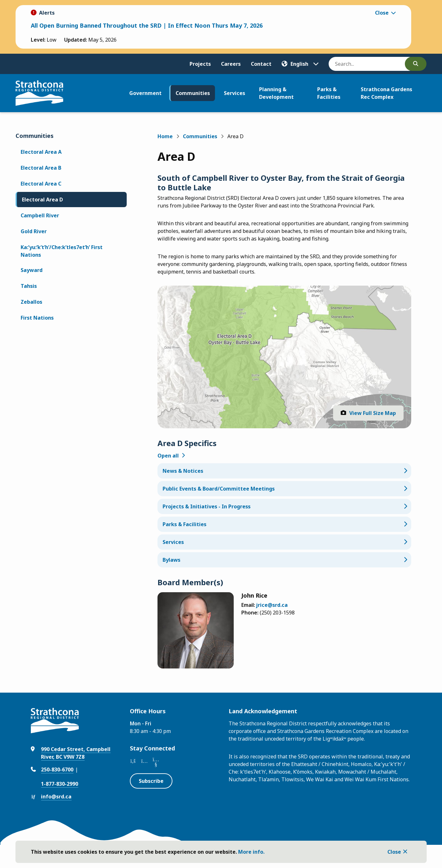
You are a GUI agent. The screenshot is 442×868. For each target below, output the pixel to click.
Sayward (32, 270)
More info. (251, 852)
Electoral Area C (41, 184)
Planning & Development (276, 93)
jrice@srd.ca (272, 605)
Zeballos (31, 302)
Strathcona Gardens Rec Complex (386, 93)
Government (145, 93)
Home (165, 136)
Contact (261, 64)
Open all (168, 456)
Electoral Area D (42, 200)
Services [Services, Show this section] (173, 542)
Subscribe (151, 781)
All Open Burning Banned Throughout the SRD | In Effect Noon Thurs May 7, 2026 (147, 25)
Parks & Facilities (329, 93)
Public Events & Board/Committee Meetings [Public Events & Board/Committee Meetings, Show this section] (219, 489)
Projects (200, 64)
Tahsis (29, 286)
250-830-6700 (57, 770)
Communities (193, 93)
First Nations (37, 318)
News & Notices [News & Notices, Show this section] (183, 471)
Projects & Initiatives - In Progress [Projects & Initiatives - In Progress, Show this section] (207, 506)
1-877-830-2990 (60, 784)
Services (234, 93)
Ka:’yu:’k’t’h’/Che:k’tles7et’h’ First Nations (62, 251)
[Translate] (300, 64)
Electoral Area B (41, 168)
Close (394, 852)
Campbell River (40, 215)
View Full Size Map (373, 413)
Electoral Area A (41, 152)
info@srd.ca (56, 797)
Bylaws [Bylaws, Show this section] (171, 560)
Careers (231, 64)
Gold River (34, 231)
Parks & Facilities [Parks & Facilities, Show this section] (184, 524)
